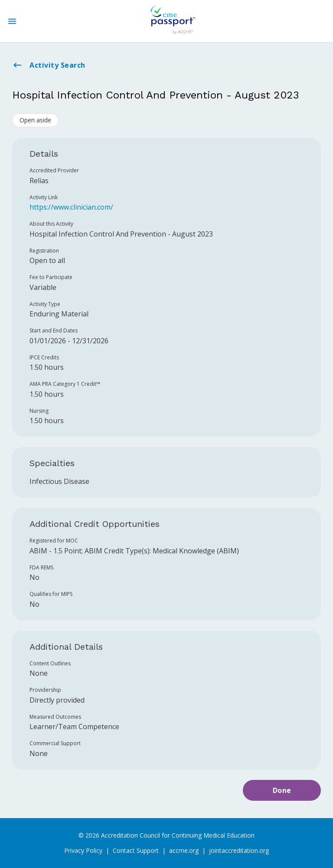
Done (282, 790)
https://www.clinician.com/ (71, 207)
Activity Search (49, 65)
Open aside (35, 120)
